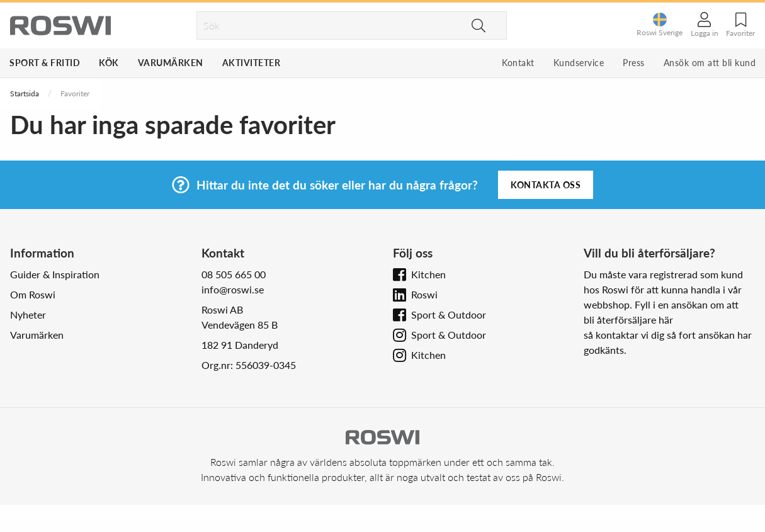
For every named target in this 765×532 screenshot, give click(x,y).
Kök (109, 63)
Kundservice (579, 63)
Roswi (424, 294)
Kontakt (518, 63)
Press (634, 63)
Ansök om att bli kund (710, 63)
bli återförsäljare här (628, 320)
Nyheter (28, 314)
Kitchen (428, 274)
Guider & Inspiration (55, 274)
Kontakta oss (546, 185)
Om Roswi (33, 294)
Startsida (25, 93)
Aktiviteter (252, 63)
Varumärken (171, 63)
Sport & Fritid (45, 63)
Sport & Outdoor (449, 314)
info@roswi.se (233, 289)
